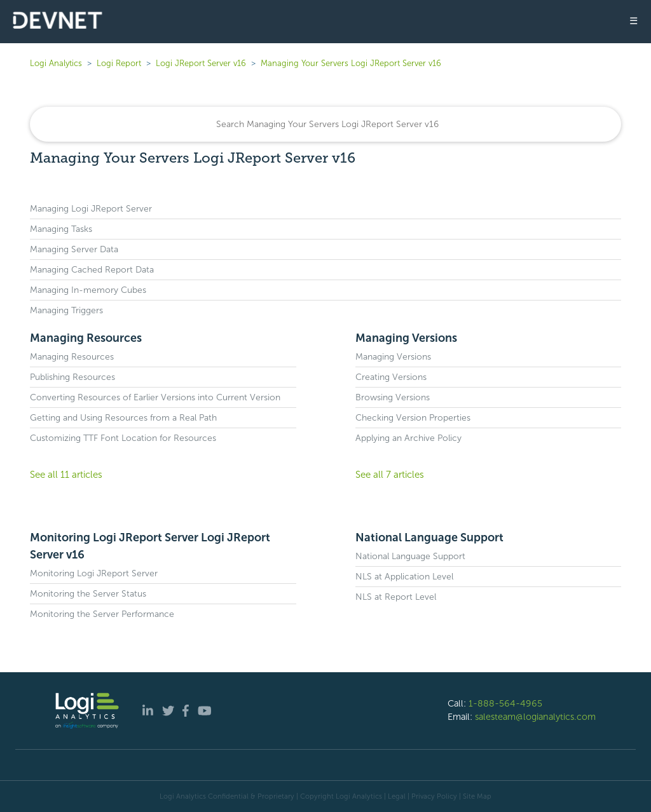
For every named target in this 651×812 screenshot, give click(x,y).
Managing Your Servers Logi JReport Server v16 (351, 63)
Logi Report (119, 63)
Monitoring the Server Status (88, 594)
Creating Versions (391, 377)
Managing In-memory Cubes (88, 290)
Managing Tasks (61, 229)
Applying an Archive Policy (408, 438)
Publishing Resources (72, 377)
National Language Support (429, 538)
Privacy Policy (434, 796)
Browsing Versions (393, 397)
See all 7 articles (390, 475)
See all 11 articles (66, 475)
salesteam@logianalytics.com (535, 717)
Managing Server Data (74, 249)
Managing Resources (86, 338)
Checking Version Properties (413, 418)
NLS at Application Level (404, 577)
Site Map (477, 796)
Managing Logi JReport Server (91, 209)
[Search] (325, 124)
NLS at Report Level (396, 597)
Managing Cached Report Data (92, 270)
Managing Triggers (66, 310)
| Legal (395, 796)
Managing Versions (406, 338)
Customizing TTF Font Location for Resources (123, 438)
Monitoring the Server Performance (102, 614)
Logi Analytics (56, 63)
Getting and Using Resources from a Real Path (123, 418)
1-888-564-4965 (505, 703)
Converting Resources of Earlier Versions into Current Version (155, 397)
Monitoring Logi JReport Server (94, 573)
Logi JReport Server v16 (201, 63)
